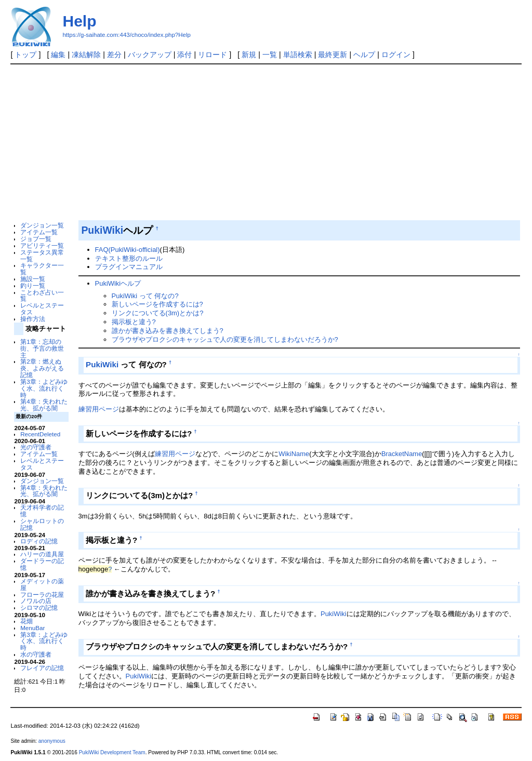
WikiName (294, 454)
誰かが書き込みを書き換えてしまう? (168, 331)
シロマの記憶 (39, 608)
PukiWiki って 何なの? (145, 296)
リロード (212, 55)
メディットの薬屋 (42, 584)
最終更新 (332, 55)
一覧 (270, 55)
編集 (58, 55)
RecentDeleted (40, 434)
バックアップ (150, 55)
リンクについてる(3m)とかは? (158, 313)
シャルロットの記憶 (42, 524)
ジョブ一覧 (36, 239)
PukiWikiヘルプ (118, 283)
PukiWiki (102, 230)
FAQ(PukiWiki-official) (128, 250)
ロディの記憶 (39, 541)
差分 (114, 55)
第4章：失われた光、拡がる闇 (44, 405)
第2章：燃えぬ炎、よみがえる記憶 (42, 368)
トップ (25, 55)
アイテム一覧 (39, 232)
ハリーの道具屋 (42, 554)
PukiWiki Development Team (112, 752)
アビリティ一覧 (42, 245)
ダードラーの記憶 (42, 564)
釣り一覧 (33, 285)
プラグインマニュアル (129, 267)
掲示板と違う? (134, 322)
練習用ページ (99, 409)
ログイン (396, 55)
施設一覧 (33, 279)
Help (79, 21)
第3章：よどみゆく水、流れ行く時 (44, 388)
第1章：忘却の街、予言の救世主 (42, 348)
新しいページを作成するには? (157, 304)
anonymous (52, 741)
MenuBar (32, 628)
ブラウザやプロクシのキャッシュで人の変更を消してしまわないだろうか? (225, 339)
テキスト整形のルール (129, 258)
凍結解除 (86, 55)
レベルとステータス (42, 309)
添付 (184, 55)
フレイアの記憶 (42, 668)
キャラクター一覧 (42, 269)
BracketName (402, 454)
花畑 (26, 621)
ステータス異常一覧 (42, 256)
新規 (249, 55)
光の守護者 (36, 447)
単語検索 (298, 55)
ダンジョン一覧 (42, 225)
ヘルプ (364, 55)
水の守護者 (36, 654)
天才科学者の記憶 (42, 511)
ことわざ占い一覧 (42, 296)
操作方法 (33, 319)
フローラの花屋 (42, 595)
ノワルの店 (36, 601)
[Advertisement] (266, 142)
